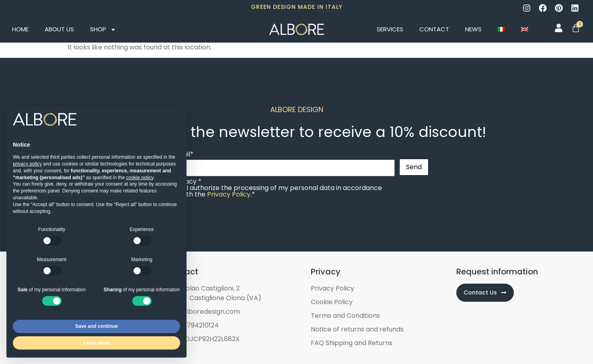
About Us (59, 29)
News (473, 29)
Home (20, 29)
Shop (103, 30)
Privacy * (284, 188)
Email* (284, 162)
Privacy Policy (229, 194)
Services (390, 29)
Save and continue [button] (96, 326)
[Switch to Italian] (501, 29)
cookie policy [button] (140, 178)
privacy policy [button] (27, 164)
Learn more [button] (96, 343)
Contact (434, 29)
